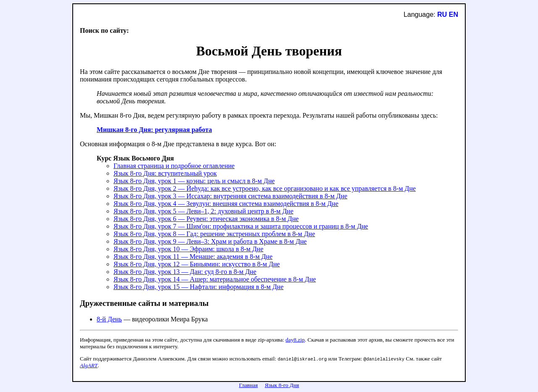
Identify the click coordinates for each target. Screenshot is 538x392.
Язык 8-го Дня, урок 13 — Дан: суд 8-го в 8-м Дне (185, 272)
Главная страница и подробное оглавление (174, 166)
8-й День (109, 319)
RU (442, 14)
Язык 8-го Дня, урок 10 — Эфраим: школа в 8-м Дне (189, 249)
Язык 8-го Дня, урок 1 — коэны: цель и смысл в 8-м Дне (194, 181)
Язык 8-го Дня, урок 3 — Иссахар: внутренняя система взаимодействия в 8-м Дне (230, 196)
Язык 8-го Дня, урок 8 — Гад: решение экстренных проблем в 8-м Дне (214, 234)
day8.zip (295, 340)
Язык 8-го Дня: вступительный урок (165, 173)
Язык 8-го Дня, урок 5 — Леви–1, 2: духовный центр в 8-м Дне (203, 211)
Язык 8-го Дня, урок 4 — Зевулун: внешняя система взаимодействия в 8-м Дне (226, 204)
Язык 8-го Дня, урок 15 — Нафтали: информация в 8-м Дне (199, 287)
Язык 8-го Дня (282, 385)
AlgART (89, 365)
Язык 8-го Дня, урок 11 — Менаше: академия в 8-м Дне (193, 257)
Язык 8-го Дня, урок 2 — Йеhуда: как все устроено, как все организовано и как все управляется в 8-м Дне (265, 188)
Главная (249, 385)
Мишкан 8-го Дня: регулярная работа (154, 130)
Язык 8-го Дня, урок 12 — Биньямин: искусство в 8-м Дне (197, 264)
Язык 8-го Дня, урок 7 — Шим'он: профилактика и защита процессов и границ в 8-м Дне (241, 226)
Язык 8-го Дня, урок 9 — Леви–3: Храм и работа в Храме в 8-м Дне (210, 241)
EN (454, 14)
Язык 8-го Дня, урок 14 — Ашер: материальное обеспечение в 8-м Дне (215, 279)
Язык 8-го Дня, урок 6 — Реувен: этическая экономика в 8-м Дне (206, 219)
